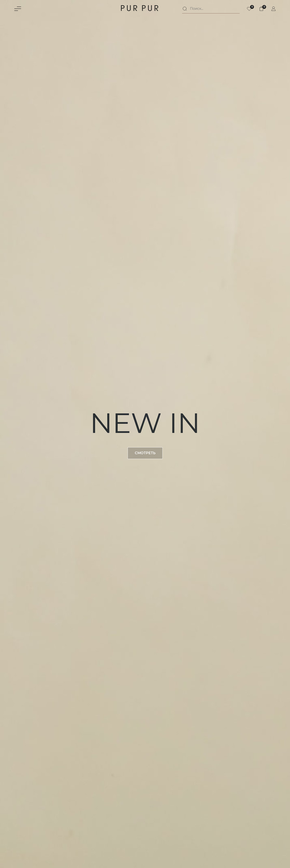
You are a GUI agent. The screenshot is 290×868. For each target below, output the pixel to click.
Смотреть (145, 453)
